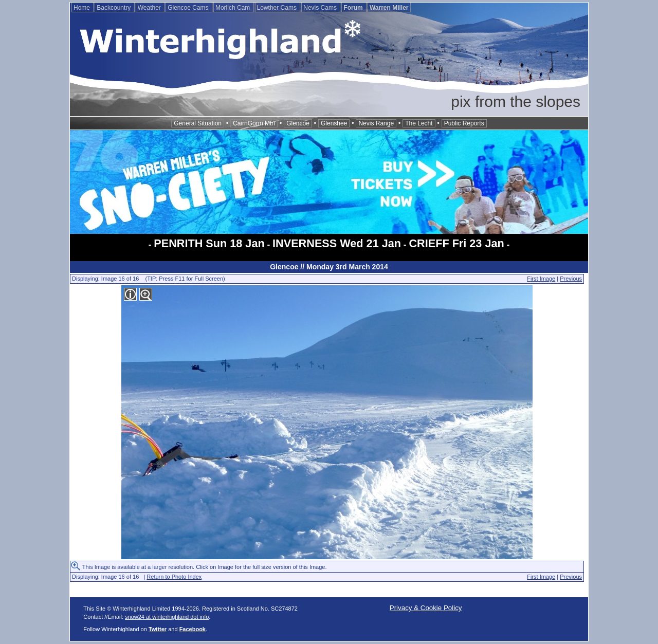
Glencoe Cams (189, 8)
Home (83, 8)
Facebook (193, 629)
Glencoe (298, 123)
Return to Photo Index (174, 577)
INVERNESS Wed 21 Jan (337, 243)
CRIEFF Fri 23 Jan (456, 243)
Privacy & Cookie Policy (426, 608)
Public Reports (464, 123)
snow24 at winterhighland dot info (167, 617)
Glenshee (334, 123)
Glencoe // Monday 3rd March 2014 (329, 267)
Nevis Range (376, 123)
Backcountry (114, 8)
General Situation (198, 123)
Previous (571, 279)
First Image (541, 279)
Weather (150, 8)
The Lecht (419, 123)
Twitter (158, 629)
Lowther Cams (278, 8)
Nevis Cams (321, 8)
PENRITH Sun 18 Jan (209, 243)
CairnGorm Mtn (254, 123)
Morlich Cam (234, 8)
